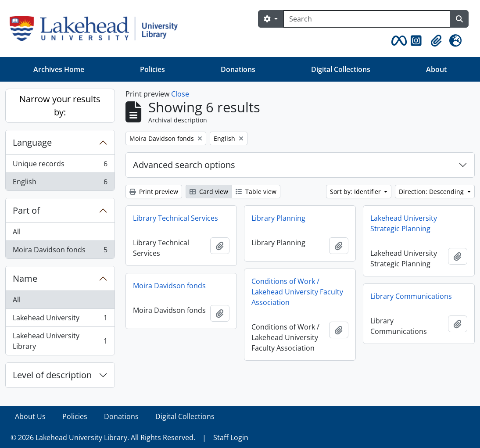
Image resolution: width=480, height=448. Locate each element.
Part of (26, 210)
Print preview (154, 192)
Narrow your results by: (60, 106)
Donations (238, 69)
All (17, 232)
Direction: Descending (432, 192)
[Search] (367, 19)
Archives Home (59, 69)
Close (180, 94)
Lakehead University (60, 320)
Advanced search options (184, 165)
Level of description (52, 375)
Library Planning (278, 218)
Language (32, 142)
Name (25, 278)
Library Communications (411, 296)
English (60, 183)
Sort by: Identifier (356, 192)
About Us (30, 416)
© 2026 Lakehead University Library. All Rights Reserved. (103, 437)
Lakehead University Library (60, 341)
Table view (256, 192)
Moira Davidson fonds (60, 251)
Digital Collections (341, 69)
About (436, 69)
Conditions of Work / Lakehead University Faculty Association (297, 292)
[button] (398, 41)
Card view (209, 192)
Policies (152, 69)
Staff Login (231, 437)
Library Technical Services (176, 218)
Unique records (60, 166)
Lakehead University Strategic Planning (404, 223)
